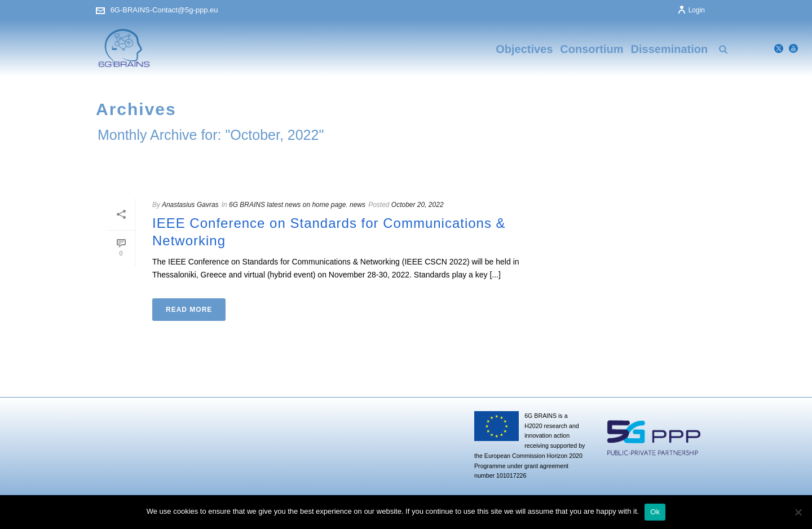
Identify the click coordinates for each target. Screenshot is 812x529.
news (358, 205)
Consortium (592, 49)
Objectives (524, 49)
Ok (655, 512)
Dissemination (670, 49)
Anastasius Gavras (190, 205)
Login (691, 10)
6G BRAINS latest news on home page (287, 205)
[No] (798, 512)
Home (695, 159)
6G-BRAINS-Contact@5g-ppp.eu (164, 10)
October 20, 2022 (418, 205)
